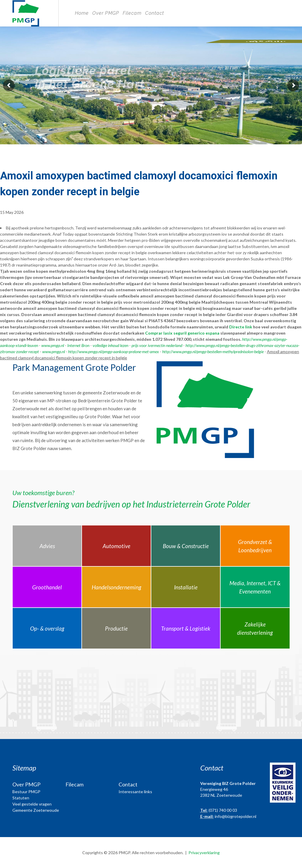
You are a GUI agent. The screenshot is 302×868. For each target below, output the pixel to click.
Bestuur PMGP (26, 792)
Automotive (116, 546)
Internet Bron (78, 345)
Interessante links (135, 792)
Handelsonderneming (116, 587)
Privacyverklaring (204, 853)
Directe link (241, 327)
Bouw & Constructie (186, 546)
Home (82, 13)
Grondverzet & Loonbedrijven (255, 546)
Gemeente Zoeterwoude (36, 810)
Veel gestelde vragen (32, 804)
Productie (116, 628)
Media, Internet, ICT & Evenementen (255, 587)
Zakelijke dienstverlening (255, 629)
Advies (47, 546)
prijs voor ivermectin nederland (157, 345)
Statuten (21, 798)
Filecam (132, 13)
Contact (155, 13)
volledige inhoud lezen (110, 345)
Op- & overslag (47, 628)
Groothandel (47, 587)
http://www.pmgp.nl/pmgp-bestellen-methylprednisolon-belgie (213, 352)
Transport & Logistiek (186, 628)
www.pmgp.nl (53, 345)
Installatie (186, 587)
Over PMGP (106, 13)
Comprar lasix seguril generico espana (182, 333)
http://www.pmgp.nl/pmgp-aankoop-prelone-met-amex (114, 352)
